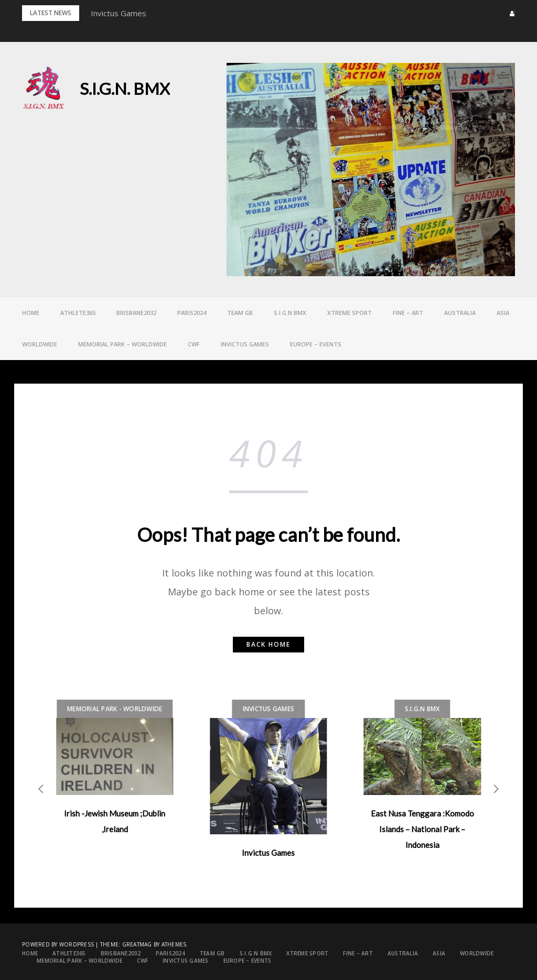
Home (31, 313)
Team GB (240, 313)
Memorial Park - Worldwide (115, 709)
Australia (460, 313)
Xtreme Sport (350, 313)
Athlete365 (78, 313)
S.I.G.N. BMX (125, 89)
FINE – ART (408, 313)
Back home (268, 644)
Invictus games (245, 344)
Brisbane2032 (136, 313)
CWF (194, 344)
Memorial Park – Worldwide (122, 344)
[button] (509, 14)
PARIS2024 (192, 313)
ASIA (503, 313)
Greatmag (137, 944)
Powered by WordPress (58, 944)
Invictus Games (119, 13)
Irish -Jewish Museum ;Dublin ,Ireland (115, 821)
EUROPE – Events (316, 344)
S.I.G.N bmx (290, 313)
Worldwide (40, 344)
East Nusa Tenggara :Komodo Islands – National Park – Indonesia (422, 829)
